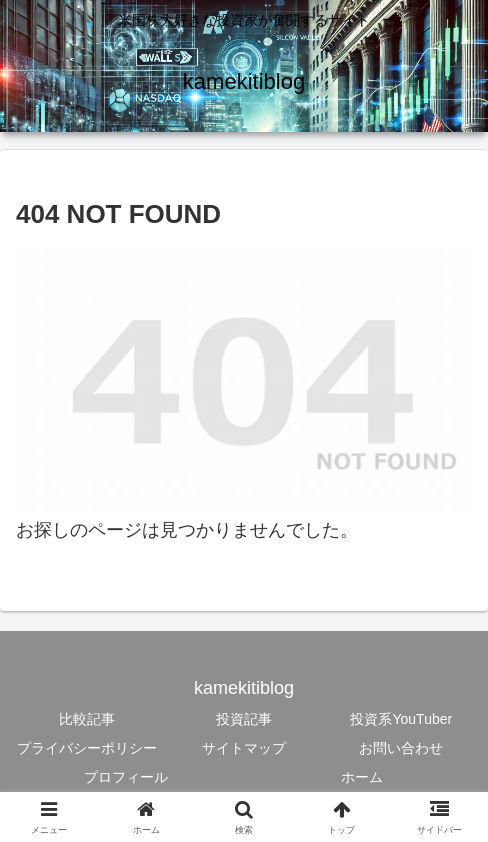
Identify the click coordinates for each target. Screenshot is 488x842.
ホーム (362, 777)
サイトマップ (244, 748)
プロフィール (126, 777)
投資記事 (244, 719)
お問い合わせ (401, 748)
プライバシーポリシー (87, 748)
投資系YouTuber (401, 719)
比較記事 (87, 719)
